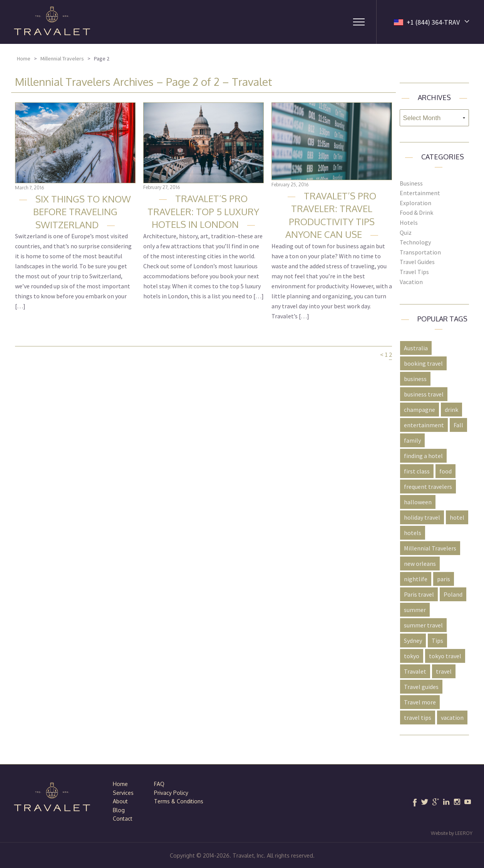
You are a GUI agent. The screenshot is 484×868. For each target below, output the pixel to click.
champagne (420, 410)
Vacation (411, 282)
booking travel (423, 363)
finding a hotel (423, 456)
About (120, 801)
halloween (418, 502)
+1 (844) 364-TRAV (433, 22)
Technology (415, 242)
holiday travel (422, 517)
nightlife (416, 579)
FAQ (159, 784)
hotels (413, 533)
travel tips (418, 717)
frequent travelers (428, 487)
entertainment (424, 425)
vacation (452, 717)
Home (24, 59)
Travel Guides (417, 262)
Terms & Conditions (179, 801)
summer (415, 610)
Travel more (420, 702)
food (445, 471)
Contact (123, 819)
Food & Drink (416, 212)
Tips (437, 641)
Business (411, 183)
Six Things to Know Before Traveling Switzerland (82, 212)
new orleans (420, 564)
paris (444, 579)
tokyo (412, 656)
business (415, 379)
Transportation (420, 252)
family (412, 440)
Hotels (409, 222)
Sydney (413, 641)
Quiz (406, 232)
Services (123, 793)
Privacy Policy (171, 793)
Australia (416, 348)
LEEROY (464, 833)
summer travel (423, 625)
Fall (458, 425)
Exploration (415, 203)
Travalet (415, 671)
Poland (453, 594)
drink (451, 410)
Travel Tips (414, 272)
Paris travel (419, 594)
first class (417, 471)
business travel (424, 394)
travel (444, 671)
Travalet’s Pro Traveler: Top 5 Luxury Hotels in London (203, 211)
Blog (119, 810)
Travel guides (421, 687)
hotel (457, 517)
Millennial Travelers (62, 59)
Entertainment (420, 193)
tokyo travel (445, 656)
